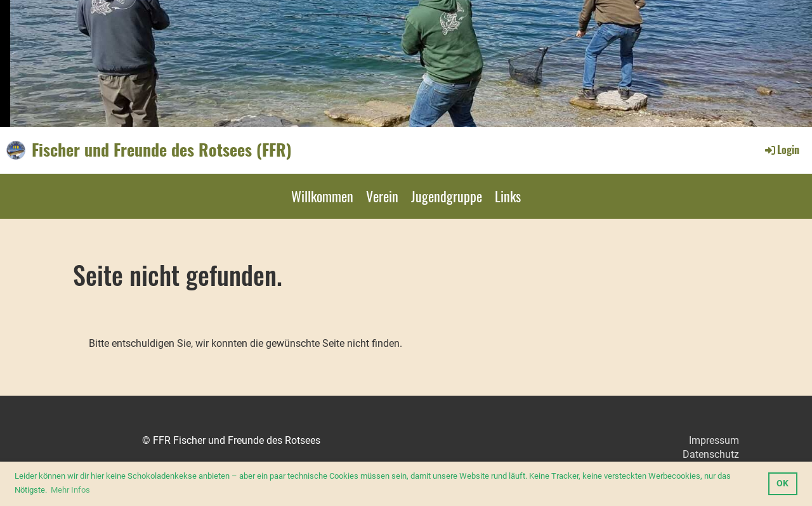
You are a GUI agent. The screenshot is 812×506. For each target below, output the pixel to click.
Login (781, 150)
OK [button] (783, 483)
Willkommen (322, 196)
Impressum (714, 440)
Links (508, 196)
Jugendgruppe (447, 196)
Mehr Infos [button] (70, 490)
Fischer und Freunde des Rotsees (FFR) (162, 150)
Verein (382, 196)
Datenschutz (711, 454)
